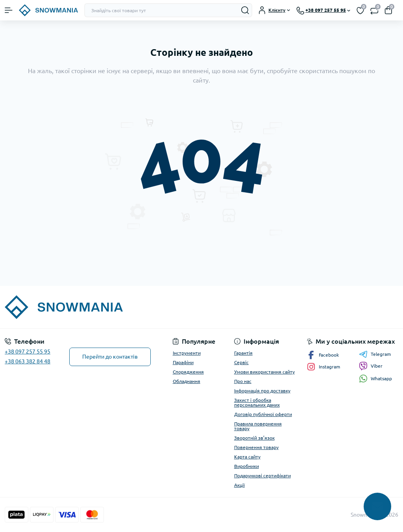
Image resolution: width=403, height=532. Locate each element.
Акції (239, 485)
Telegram (375, 354)
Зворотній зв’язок (254, 438)
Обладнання (187, 381)
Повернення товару (256, 447)
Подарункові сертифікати (263, 476)
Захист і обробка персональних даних (257, 402)
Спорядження (188, 372)
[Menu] (9, 10)
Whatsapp (375, 378)
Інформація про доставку (262, 391)
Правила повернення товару (258, 426)
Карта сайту (247, 457)
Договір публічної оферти (263, 414)
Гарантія (243, 353)
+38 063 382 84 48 (28, 361)
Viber (371, 366)
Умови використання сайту (264, 372)
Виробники (247, 466)
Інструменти (187, 353)
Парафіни (183, 362)
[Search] (245, 10)
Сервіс (241, 362)
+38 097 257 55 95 (28, 352)
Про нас (243, 381)
